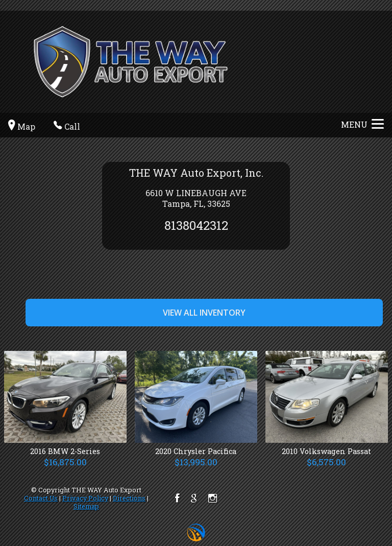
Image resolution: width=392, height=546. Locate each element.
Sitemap (86, 506)
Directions (129, 498)
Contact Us (41, 498)
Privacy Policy (85, 498)
